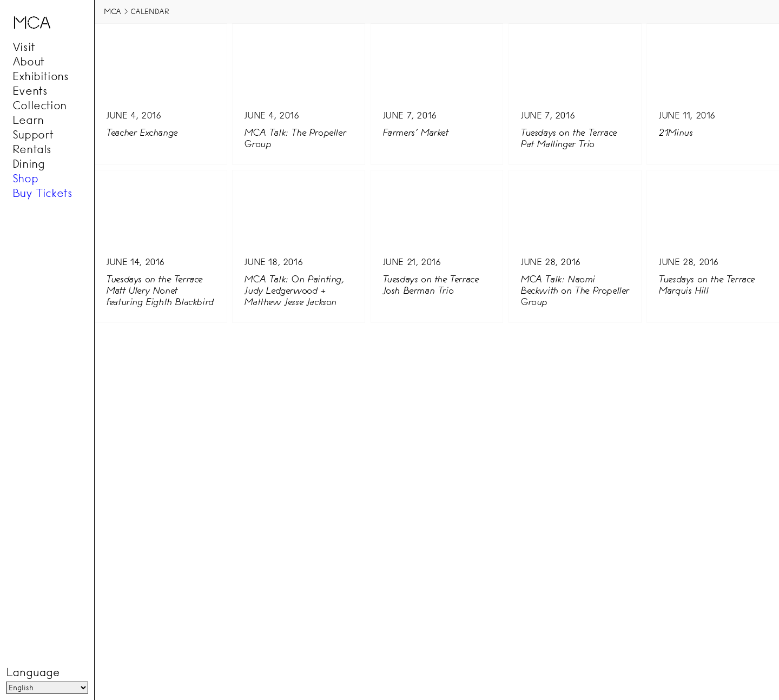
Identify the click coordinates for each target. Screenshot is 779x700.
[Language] (47, 688)
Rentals (32, 149)
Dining (29, 163)
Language (32, 673)
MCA (113, 11)
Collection (39, 105)
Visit (24, 47)
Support (33, 134)
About (28, 61)
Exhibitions (41, 76)
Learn (28, 120)
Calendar (150, 11)
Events (30, 90)
